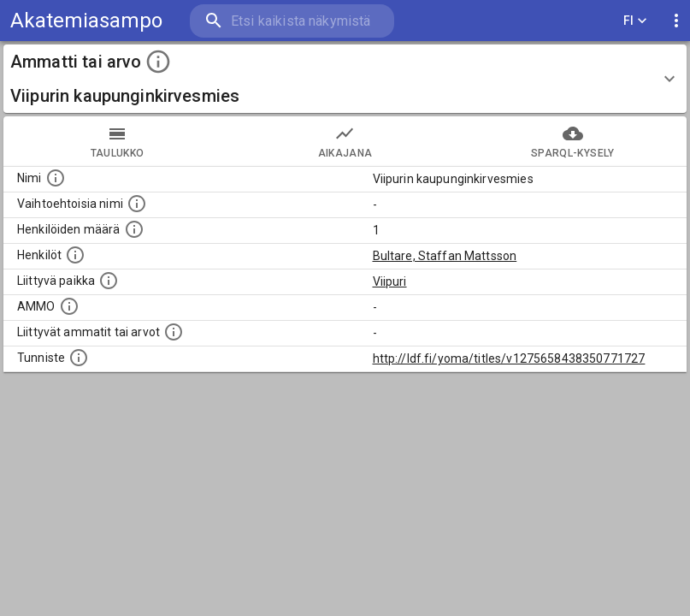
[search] (292, 21)
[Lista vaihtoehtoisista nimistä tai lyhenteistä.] (137, 204)
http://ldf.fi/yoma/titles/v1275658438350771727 (509, 358)
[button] (345, 79)
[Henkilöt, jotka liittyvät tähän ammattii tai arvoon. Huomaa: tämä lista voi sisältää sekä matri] (75, 255)
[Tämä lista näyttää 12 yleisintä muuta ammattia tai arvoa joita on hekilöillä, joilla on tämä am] (174, 332)
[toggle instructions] (158, 62)
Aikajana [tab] (345, 141)
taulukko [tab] (117, 141)
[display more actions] (676, 21)
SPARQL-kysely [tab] (573, 141)
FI (635, 21)
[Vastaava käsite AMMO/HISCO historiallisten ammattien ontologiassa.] (69, 306)
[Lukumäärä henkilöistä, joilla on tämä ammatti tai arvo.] (134, 229)
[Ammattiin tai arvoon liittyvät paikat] (109, 281)
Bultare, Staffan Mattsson (445, 256)
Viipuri (390, 281)
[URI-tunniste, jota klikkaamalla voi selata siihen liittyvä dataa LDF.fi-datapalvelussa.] (79, 358)
